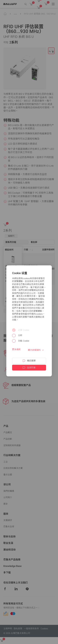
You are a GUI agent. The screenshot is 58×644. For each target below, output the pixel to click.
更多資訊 (16, 349)
